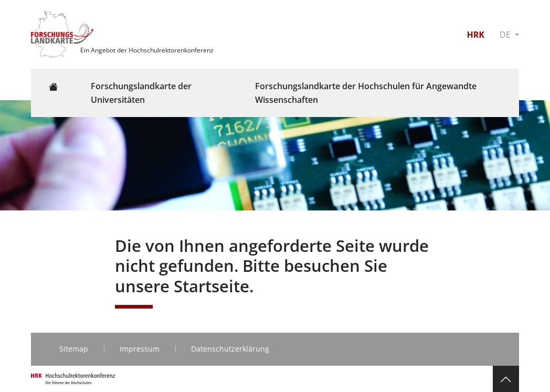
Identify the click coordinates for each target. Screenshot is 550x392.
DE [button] (506, 35)
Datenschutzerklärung (230, 349)
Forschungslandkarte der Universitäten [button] (141, 93)
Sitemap (74, 349)
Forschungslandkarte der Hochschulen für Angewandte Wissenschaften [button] (366, 93)
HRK (475, 35)
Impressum (140, 349)
